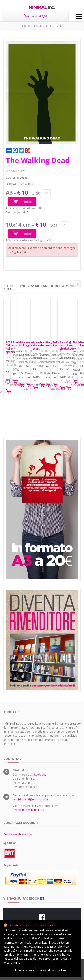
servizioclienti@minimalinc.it (30, 799)
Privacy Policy (12, 963)
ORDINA (74, 406)
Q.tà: (36, 193)
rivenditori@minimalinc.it (28, 810)
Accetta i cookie (25, 970)
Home (26, 26)
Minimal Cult (54, 26)
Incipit (38, 26)
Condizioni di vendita (18, 834)
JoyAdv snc (39, 775)
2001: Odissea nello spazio (24, 385)
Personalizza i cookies (52, 970)
